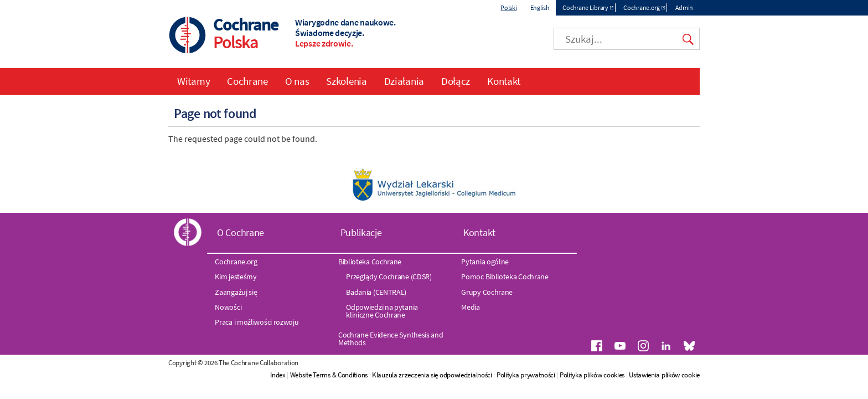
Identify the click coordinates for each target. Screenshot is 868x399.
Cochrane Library (585, 7)
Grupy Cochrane (487, 292)
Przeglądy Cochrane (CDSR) (389, 277)
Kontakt (504, 81)
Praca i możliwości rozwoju (257, 322)
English (540, 7)
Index (278, 375)
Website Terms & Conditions (329, 375)
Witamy (193, 81)
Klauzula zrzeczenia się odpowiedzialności (432, 375)
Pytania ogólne (485, 262)
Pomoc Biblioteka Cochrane (505, 277)
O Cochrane (241, 232)
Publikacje (361, 232)
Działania (404, 81)
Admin (684, 7)
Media (471, 307)
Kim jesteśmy (236, 277)
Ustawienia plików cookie (664, 375)
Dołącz (456, 81)
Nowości (228, 307)
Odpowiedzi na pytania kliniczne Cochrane (382, 311)
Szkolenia (346, 81)
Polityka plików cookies (592, 375)
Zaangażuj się (236, 292)
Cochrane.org (641, 7)
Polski (508, 7)
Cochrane (247, 81)
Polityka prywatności (527, 375)
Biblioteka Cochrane (370, 262)
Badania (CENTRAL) (376, 292)
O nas (297, 81)
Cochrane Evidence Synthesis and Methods (391, 339)
